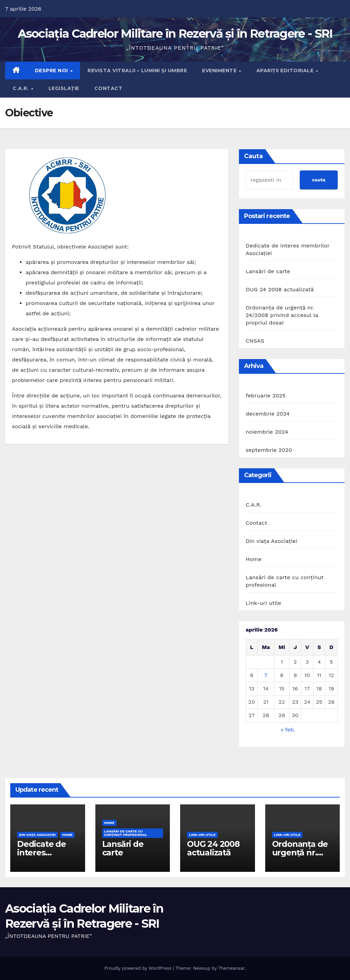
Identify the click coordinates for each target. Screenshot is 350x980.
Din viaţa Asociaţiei (272, 541)
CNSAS (255, 341)
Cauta (253, 156)
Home (254, 559)
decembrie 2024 (268, 414)
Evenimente (220, 71)
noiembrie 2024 (267, 432)
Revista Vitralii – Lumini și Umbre (137, 71)
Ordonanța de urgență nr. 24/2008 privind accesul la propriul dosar (282, 315)
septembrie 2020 (269, 450)
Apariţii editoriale (286, 71)
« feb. (288, 730)
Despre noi (52, 71)
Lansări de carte (268, 271)
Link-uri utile (264, 603)
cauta (319, 180)
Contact (109, 88)
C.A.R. (22, 88)
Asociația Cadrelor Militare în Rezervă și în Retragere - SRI (175, 34)
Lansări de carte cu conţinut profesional (285, 581)
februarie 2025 (266, 396)
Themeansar (231, 968)
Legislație (64, 88)
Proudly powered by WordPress (139, 968)
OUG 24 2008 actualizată (280, 289)
